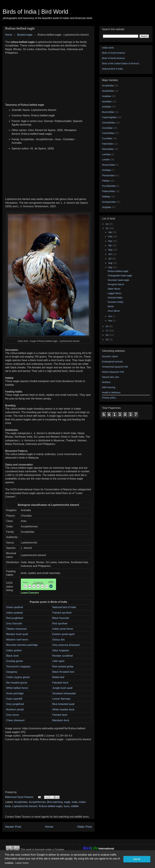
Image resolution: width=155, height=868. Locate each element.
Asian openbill (14, 699)
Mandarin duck (61, 720)
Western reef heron (17, 640)
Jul (110, 259)
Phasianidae (108, 175)
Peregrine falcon (116, 284)
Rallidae (106, 197)
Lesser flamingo (61, 699)
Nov (111, 321)
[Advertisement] (48, 77)
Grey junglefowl (15, 704)
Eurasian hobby (116, 302)
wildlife (75, 806)
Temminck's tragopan (18, 667)
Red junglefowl (15, 618)
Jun (110, 254)
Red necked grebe (63, 667)
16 (107, 326)
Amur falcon (114, 311)
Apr (110, 245)
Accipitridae (21, 802)
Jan (110, 232)
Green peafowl (15, 607)
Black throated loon (63, 672)
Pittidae (106, 181)
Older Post (84, 827)
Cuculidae (107, 138)
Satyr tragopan (61, 650)
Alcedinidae (108, 91)
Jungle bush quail (62, 688)
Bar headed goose (17, 683)
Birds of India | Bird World (35, 12)
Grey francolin (14, 623)
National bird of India (64, 607)
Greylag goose (15, 661)
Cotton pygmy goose (18, 677)
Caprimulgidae (109, 117)
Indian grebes (14, 650)
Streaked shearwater (64, 693)
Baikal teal (58, 677)
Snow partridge (15, 693)
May (111, 250)
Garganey (12, 672)
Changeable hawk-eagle (120, 276)
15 (107, 228)
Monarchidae (109, 165)
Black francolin (61, 618)
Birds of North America (113, 58)
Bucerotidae (108, 112)
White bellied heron (17, 688)
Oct (110, 316)
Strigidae (106, 207)
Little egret (58, 661)
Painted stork (60, 715)
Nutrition (106, 382)
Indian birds (108, 48)
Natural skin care (111, 377)
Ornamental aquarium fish (115, 367)
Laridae (106, 160)
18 (107, 335)
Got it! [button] (137, 859)
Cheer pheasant (15, 720)
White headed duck (63, 710)
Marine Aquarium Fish (113, 372)
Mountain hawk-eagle (118, 280)
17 (107, 331)
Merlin (111, 306)
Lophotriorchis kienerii (25, 806)
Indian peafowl (14, 613)
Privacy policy (109, 398)
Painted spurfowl (62, 613)
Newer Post (13, 827)
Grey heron (13, 715)
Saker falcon (114, 289)
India (75, 802)
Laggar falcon (115, 293)
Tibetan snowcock (16, 629)
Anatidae (106, 96)
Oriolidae (107, 170)
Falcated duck (60, 683)
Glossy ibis (59, 640)
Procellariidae (109, 186)
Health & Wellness (111, 393)
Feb (110, 237)
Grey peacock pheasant (66, 645)
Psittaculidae (108, 191)
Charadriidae (108, 123)
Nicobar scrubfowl (63, 656)
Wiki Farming (109, 387)
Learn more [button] (22, 863)
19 (107, 339)
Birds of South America (114, 53)
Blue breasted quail (63, 704)
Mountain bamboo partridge (22, 645)
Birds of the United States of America (121, 63)
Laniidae (106, 154)
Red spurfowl (60, 623)
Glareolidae (108, 149)
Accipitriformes (37, 802)
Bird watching (55, 802)
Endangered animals (112, 362)
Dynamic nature (110, 356)
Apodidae (107, 102)
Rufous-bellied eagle (51, 806)
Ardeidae (107, 107)
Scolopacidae (109, 202)
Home (49, 827)
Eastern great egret (63, 634)
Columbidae (108, 133)
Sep (111, 267)
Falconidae (108, 144)
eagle (67, 802)
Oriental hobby (115, 298)
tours (67, 806)
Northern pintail (15, 710)
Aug (111, 263)
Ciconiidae (107, 128)
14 (107, 224)
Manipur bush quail (17, 634)
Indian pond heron (63, 629)
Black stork (12, 656)
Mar (110, 241)
